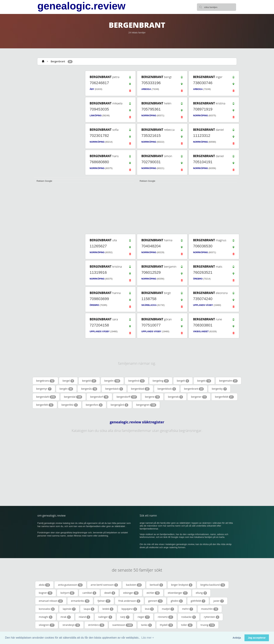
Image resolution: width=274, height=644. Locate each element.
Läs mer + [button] (148, 638)
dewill (110, 593)
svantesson (123, 625)
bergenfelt (45, 405)
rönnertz (165, 617)
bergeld (89, 381)
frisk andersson (129, 601)
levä (149, 609)
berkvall (156, 585)
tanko (146, 625)
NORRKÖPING (149, 116)
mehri (188, 609)
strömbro (96, 625)
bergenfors (94, 405)
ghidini (177, 601)
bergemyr (44, 389)
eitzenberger (178, 593)
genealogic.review (81, 6)
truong (208, 625)
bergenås (89, 389)
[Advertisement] (58, 123)
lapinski (69, 609)
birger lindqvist (182, 585)
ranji (125, 617)
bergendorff (127, 397)
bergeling (161, 381)
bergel (68, 381)
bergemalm (228, 381)
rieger (144, 617)
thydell (166, 625)
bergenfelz (70, 405)
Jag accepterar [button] (257, 638)
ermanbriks (80, 601)
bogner (46, 593)
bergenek (175, 397)
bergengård (119, 405)
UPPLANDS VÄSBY (203, 305)
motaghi (46, 617)
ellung (201, 593)
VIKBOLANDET (201, 332)
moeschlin (210, 609)
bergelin (112, 381)
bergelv (204, 381)
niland (84, 617)
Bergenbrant (58, 61)
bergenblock (167, 389)
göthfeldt (198, 601)
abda (44, 585)
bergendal (73, 397)
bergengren (146, 405)
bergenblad (140, 389)
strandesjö (71, 625)
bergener (199, 397)
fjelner (104, 601)
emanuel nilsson (51, 601)
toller (187, 625)
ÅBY (92, 89)
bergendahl (46, 397)
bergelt (183, 381)
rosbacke (189, 617)
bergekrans (45, 381)
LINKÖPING (96, 116)
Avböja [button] (237, 638)
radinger (105, 617)
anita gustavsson (70, 585)
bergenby (219, 389)
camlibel (89, 593)
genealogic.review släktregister (137, 422)
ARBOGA (146, 89)
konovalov (47, 609)
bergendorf (99, 397)
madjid (168, 609)
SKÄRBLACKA (149, 305)
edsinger (131, 593)
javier (219, 601)
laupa (89, 609)
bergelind (136, 381)
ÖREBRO (198, 279)
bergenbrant (194, 389)
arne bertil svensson (104, 585)
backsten (134, 585)
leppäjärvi (129, 609)
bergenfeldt (224, 397)
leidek (108, 609)
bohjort (67, 593)
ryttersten (212, 617)
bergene (152, 397)
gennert (156, 601)
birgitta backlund (213, 585)
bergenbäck (114, 389)
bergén (66, 389)
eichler (153, 593)
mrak (66, 617)
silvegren (47, 625)
